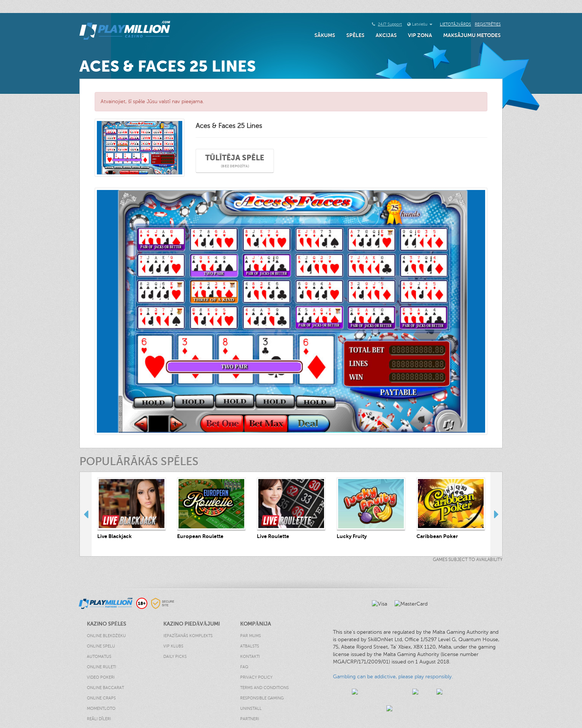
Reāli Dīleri (99, 719)
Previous (86, 514)
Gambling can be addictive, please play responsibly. (393, 677)
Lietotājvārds (455, 24)
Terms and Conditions (264, 688)
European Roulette (200, 536)
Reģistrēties (488, 24)
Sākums (325, 35)
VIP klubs (173, 646)
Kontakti (250, 657)
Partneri (250, 719)
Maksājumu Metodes (472, 35)
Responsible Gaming (262, 698)
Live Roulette (273, 536)
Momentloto (101, 709)
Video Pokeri (101, 677)
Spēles (355, 35)
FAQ (244, 667)
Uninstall (251, 709)
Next (496, 514)
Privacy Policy (256, 677)
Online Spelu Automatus (101, 651)
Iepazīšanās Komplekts (188, 636)
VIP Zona (420, 35)
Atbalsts (250, 646)
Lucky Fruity (352, 536)
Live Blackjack (115, 536)
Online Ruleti (102, 667)
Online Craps (101, 698)
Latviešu (422, 24)
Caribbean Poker (437, 536)
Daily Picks (175, 657)
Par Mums (251, 636)
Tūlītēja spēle (235, 161)
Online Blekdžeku (106, 636)
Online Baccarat (105, 688)
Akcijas (386, 35)
